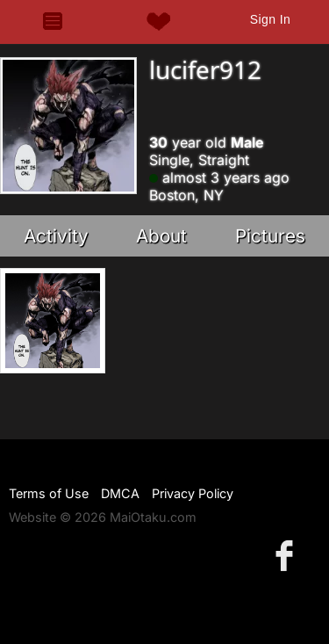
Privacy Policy (193, 493)
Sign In (270, 19)
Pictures (270, 236)
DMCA (120, 493)
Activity (56, 236)
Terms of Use (49, 493)
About (161, 236)
